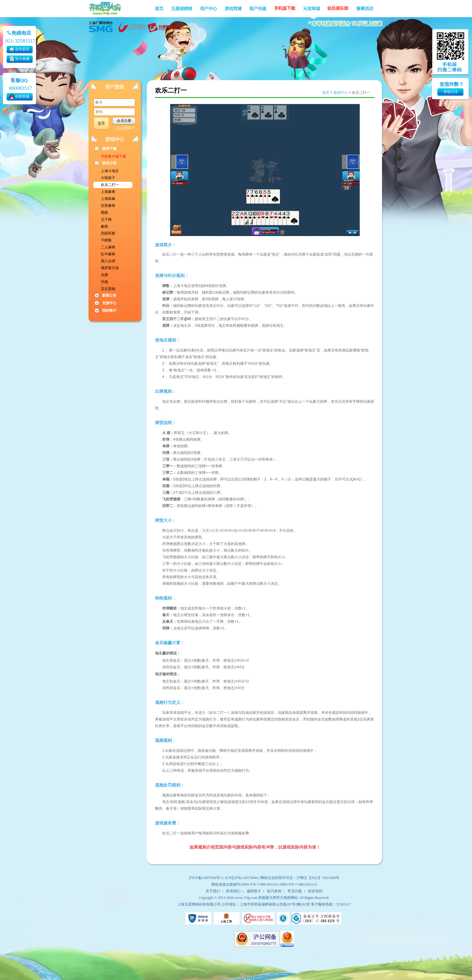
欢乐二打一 (110, 185)
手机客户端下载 (113, 156)
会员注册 (124, 121)
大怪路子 (108, 178)
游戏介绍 (109, 163)
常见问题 (295, 891)
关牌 (104, 275)
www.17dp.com (246, 898)
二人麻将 (108, 247)
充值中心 (109, 303)
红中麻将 (108, 254)
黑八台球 (108, 261)
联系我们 (233, 891)
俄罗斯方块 (110, 268)
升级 (104, 282)
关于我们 (213, 891)
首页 (326, 93)
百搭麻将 (108, 206)
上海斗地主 (110, 171)
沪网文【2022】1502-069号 (318, 878)
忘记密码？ (126, 128)
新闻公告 (109, 295)
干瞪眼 (106, 240)
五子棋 (106, 219)
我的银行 (109, 310)
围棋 (104, 213)
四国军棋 (108, 233)
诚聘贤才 (254, 891)
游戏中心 (340, 93)
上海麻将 (108, 192)
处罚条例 (274, 891)
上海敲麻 (108, 199)
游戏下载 (109, 149)
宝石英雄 (108, 289)
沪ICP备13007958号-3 (206, 878)
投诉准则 (315, 891)
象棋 (104, 226)
